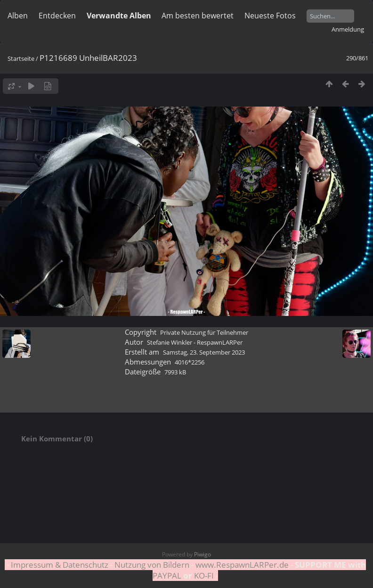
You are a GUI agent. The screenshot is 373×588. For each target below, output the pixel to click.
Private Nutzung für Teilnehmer (204, 332)
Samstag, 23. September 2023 (204, 352)
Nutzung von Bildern (152, 565)
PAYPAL (168, 576)
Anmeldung (348, 29)
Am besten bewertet (198, 16)
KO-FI (204, 576)
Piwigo (203, 554)
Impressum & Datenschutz (60, 565)
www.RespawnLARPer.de (242, 565)
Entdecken (57, 16)
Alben (18, 16)
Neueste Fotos (270, 16)
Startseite (21, 58)
